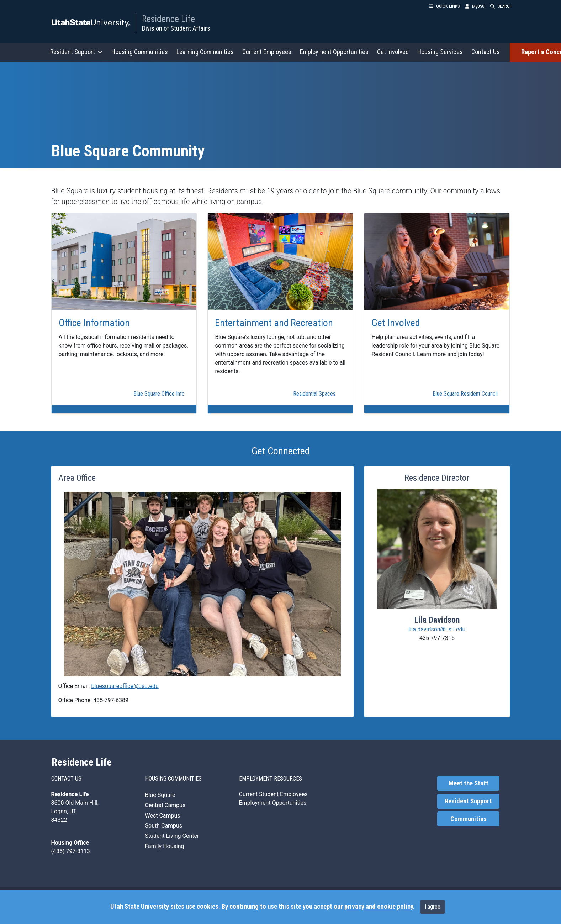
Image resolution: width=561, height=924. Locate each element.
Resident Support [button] (76, 52)
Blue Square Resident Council (465, 394)
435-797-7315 (437, 638)
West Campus (163, 816)
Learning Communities (205, 52)
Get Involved (393, 52)
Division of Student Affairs (176, 28)
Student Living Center (172, 836)
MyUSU (475, 6)
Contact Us (486, 52)
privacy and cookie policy (379, 907)
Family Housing (165, 846)
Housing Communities (140, 52)
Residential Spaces (314, 394)
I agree (433, 907)
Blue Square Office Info (159, 394)
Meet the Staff (469, 783)
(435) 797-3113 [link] (71, 851)
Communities (469, 819)
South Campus (164, 826)
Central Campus (165, 805)
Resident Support (468, 801)
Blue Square (160, 795)
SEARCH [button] (501, 6)
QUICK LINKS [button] (444, 6)
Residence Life (168, 19)
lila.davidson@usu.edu (437, 629)
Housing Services (440, 52)
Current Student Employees (273, 794)
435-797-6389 (111, 700)
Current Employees (267, 52)
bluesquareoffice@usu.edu (125, 686)
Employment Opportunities (334, 52)
